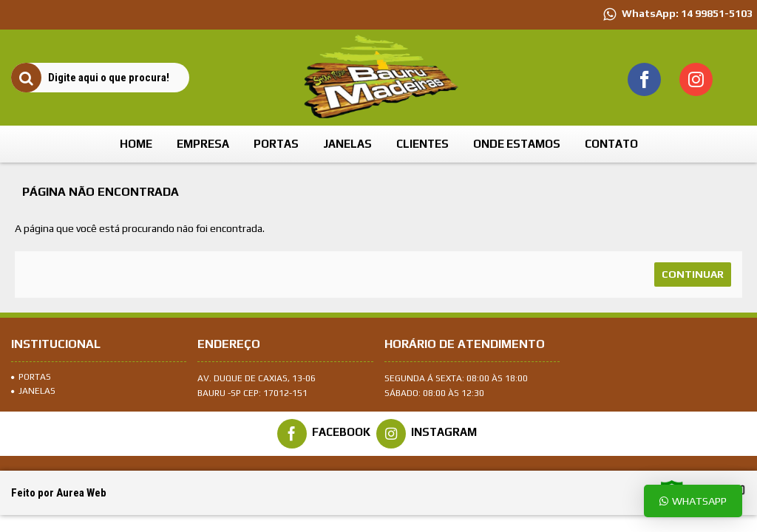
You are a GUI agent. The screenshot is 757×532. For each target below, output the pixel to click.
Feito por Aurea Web (59, 493)
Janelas (33, 391)
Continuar (693, 274)
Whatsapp (693, 501)
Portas (31, 377)
